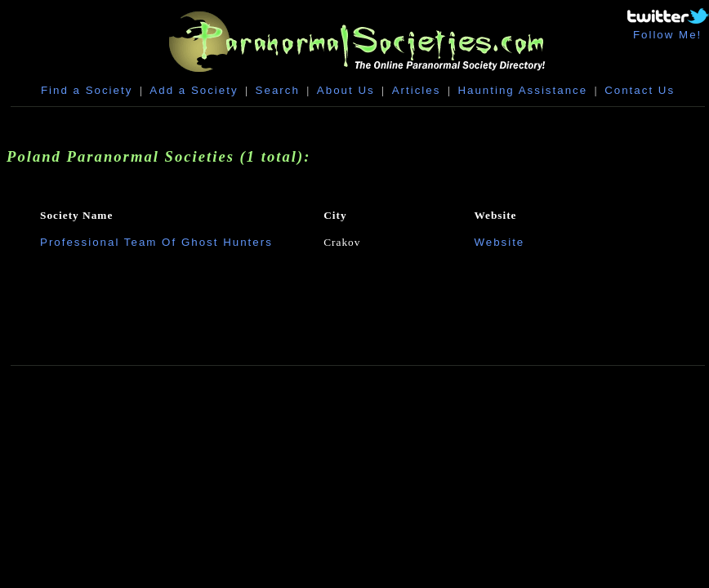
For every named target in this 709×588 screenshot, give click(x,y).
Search (278, 90)
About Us (346, 90)
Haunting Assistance (522, 90)
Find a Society (87, 90)
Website (499, 242)
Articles (417, 90)
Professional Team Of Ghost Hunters (156, 242)
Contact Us (640, 90)
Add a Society (194, 90)
